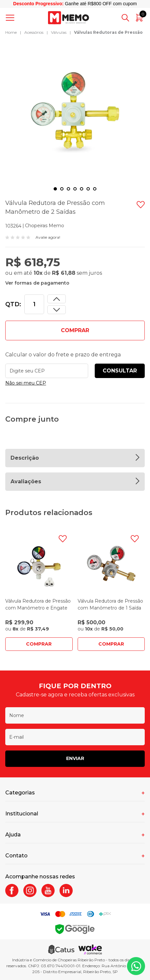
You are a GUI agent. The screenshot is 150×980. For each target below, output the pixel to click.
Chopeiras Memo (45, 226)
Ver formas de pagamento (37, 283)
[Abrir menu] (11, 18)
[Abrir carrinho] (139, 18)
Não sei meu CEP (26, 383)
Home (11, 32)
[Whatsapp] (136, 966)
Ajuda (13, 835)
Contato (16, 856)
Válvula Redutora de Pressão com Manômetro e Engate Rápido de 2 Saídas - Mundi (38, 608)
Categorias (20, 793)
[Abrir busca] (125, 18)
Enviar (75, 758)
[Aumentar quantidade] (57, 310)
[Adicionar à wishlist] (141, 205)
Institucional (22, 814)
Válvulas (59, 32)
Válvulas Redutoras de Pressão (108, 32)
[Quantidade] (34, 304)
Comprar (39, 644)
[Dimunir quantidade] (57, 299)
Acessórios (34, 32)
